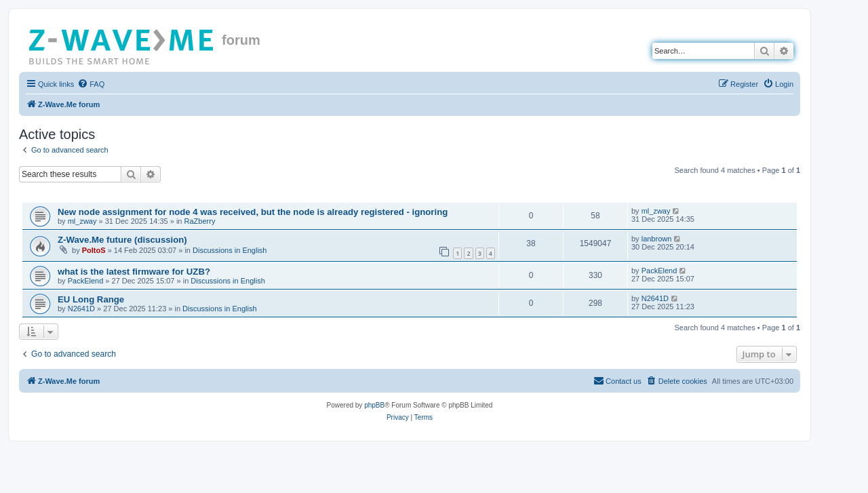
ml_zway (82, 221)
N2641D (81, 309)
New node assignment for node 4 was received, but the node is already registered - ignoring (253, 212)
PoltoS (94, 250)
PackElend (86, 281)
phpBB (374, 405)
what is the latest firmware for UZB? (134, 272)
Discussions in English (230, 250)
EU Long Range (91, 299)
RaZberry (200, 221)
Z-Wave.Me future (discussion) (122, 240)
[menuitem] (91, 84)
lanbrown (657, 239)
